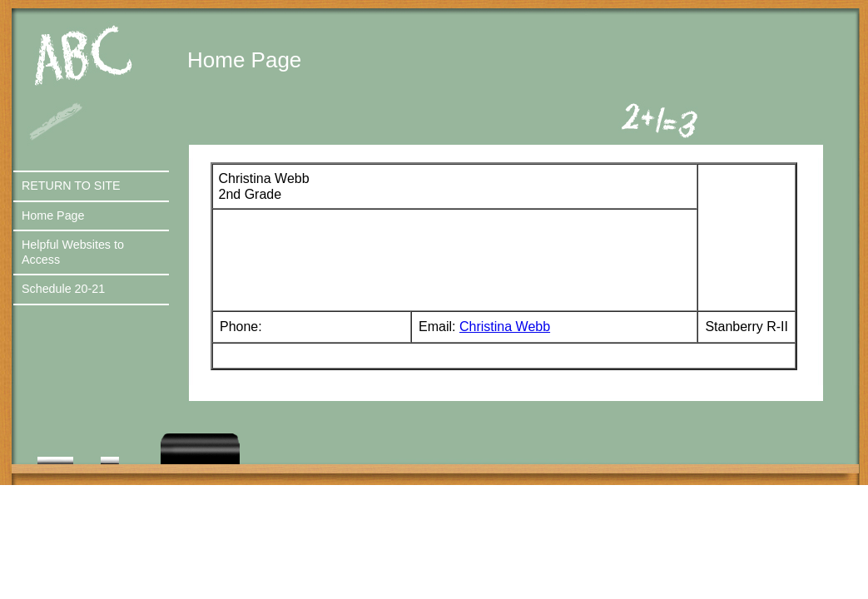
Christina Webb (505, 327)
